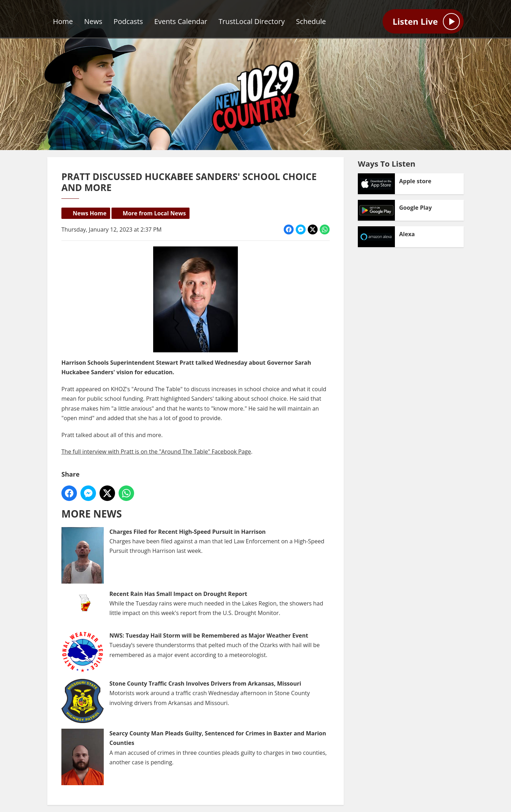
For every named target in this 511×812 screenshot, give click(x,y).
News (93, 21)
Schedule (311, 21)
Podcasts (128, 21)
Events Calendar (181, 21)
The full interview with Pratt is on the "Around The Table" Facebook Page (156, 452)
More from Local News (154, 213)
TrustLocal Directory (251, 21)
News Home (90, 213)
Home (63, 21)
